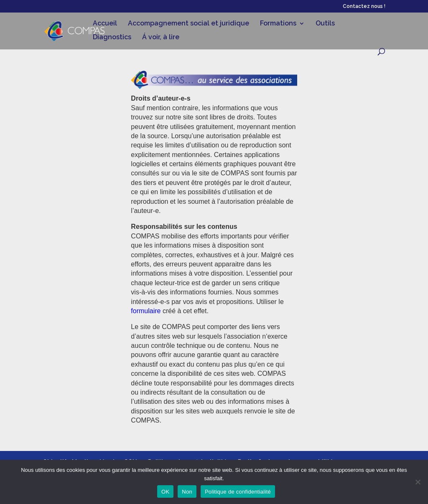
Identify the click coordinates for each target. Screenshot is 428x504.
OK (165, 492)
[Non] (418, 482)
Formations (278, 24)
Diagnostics (112, 38)
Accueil (105, 24)
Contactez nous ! (364, 6)
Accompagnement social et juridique (189, 24)
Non (187, 492)
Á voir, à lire (161, 38)
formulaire (146, 311)
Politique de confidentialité (238, 492)
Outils (325, 24)
